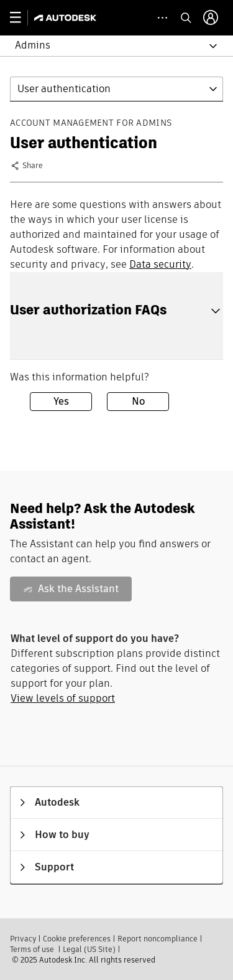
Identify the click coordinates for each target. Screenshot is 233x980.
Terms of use (32, 949)
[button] (109, 46)
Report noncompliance (158, 939)
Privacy (23, 939)
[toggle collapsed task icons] (162, 18)
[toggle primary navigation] (22, 18)
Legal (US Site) (89, 949)
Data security (160, 264)
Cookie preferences (77, 939)
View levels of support (63, 698)
